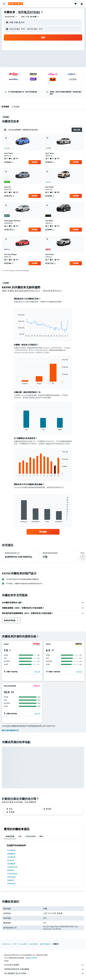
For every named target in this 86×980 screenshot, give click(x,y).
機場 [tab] (41, 836)
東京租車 (11, 860)
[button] (4, 4)
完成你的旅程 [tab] (30, 836)
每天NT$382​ (32, 12)
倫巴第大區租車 (45, 944)
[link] (43, 532)
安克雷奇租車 (12, 874)
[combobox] (11, 17)
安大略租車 (11, 850)
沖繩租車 (11, 880)
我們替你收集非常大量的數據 (44, 969)
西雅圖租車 (11, 854)
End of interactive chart (17, 335)
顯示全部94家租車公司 (10, 730)
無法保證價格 (33, 958)
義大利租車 (34, 944)
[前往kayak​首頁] (16, 4)
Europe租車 (23, 944)
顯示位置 (37, 672)
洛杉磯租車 (11, 864)
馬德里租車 (11, 884)
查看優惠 (35, 162)
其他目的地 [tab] (10, 836)
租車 (15, 944)
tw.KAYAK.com (6, 944)
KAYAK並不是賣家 (44, 965)
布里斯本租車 (12, 867)
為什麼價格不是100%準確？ (44, 973)
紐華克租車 (11, 877)
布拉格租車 (11, 857)
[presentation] (42, 12)
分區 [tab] (20, 836)
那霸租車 (11, 870)
